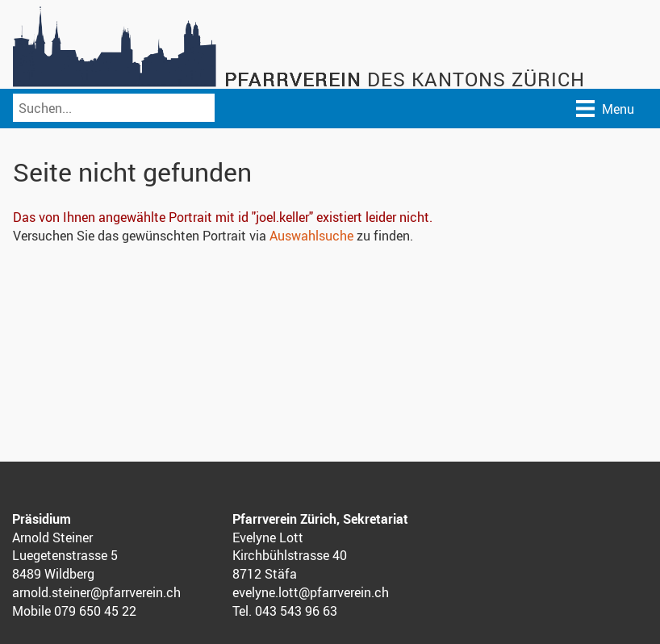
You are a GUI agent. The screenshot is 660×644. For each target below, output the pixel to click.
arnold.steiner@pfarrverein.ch (96, 592)
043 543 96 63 (296, 611)
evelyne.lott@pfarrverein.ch (311, 592)
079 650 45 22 (95, 611)
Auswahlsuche (311, 236)
